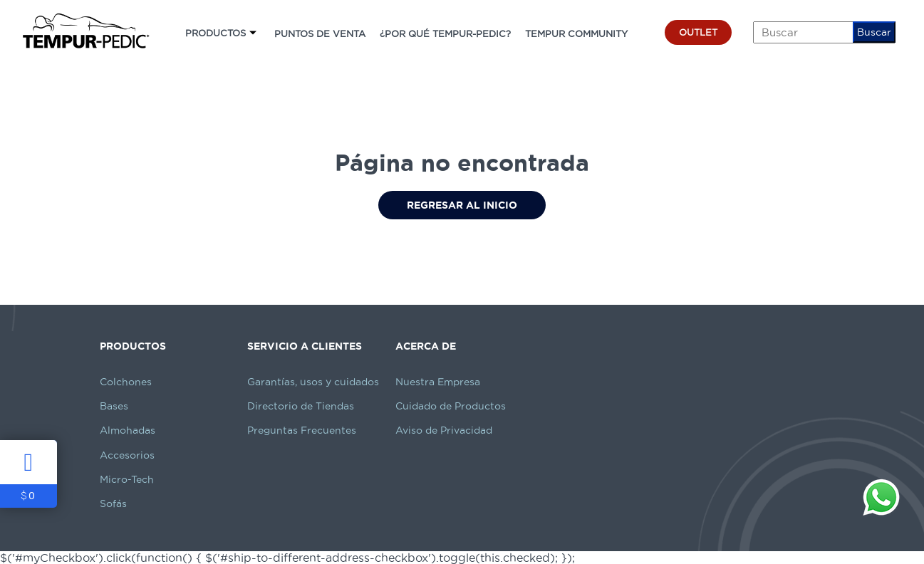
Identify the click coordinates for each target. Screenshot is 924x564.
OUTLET (698, 32)
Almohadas (128, 430)
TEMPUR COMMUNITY (576, 33)
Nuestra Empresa (438, 382)
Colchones (126, 382)
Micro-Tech (127, 479)
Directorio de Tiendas (301, 406)
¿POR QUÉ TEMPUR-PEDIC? (445, 33)
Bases (114, 406)
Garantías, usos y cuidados (313, 382)
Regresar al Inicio (462, 205)
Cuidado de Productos (451, 406)
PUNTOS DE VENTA (320, 33)
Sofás (113, 503)
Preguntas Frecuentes (302, 430)
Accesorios (127, 455)
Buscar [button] (874, 32)
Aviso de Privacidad (444, 430)
